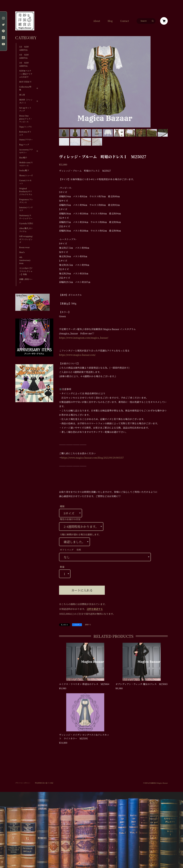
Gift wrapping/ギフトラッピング (26, 239)
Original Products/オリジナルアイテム (26, 191)
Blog (110, 21)
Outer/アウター (26, 140)
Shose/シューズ (26, 175)
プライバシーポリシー (23, 783)
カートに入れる (82, 590)
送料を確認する (95, 609)
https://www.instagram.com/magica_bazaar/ (84, 338)
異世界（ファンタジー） (26, 101)
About (97, 21)
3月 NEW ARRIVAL (24, 64)
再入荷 (22, 95)
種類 (62, 506)
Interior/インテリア (26, 209)
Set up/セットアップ (25, 109)
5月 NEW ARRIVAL (24, 48)
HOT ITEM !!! (25, 82)
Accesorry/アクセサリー (26, 151)
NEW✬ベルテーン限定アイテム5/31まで (26, 74)
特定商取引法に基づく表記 (44, 783)
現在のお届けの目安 (70, 519)
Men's (22, 252)
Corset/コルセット (25, 182)
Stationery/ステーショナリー (26, 217)
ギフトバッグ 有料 (70, 550)
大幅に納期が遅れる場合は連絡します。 (80, 534)
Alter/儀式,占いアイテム (26, 230)
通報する (88, 625)
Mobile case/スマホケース (26, 164)
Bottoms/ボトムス (25, 133)
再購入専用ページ (26, 281)
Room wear (24, 247)
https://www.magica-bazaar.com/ (77, 355)
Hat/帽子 (23, 158)
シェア (77, 625)
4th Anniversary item (25, 260)
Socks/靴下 (24, 170)
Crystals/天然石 (26, 223)
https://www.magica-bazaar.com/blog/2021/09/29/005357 (93, 458)
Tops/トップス (25, 127)
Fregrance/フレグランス (26, 201)
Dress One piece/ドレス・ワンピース (26, 119)
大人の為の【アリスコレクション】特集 (26, 271)
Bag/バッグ (24, 145)
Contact (125, 21)
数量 (62, 567)
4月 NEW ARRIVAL (24, 56)
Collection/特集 (25, 88)
